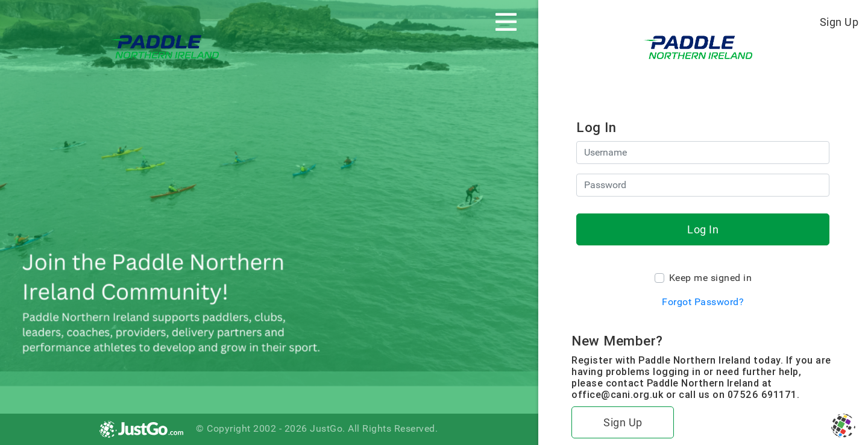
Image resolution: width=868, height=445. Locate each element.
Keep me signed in (711, 278)
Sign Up (839, 22)
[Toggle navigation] (506, 22)
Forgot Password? (703, 302)
